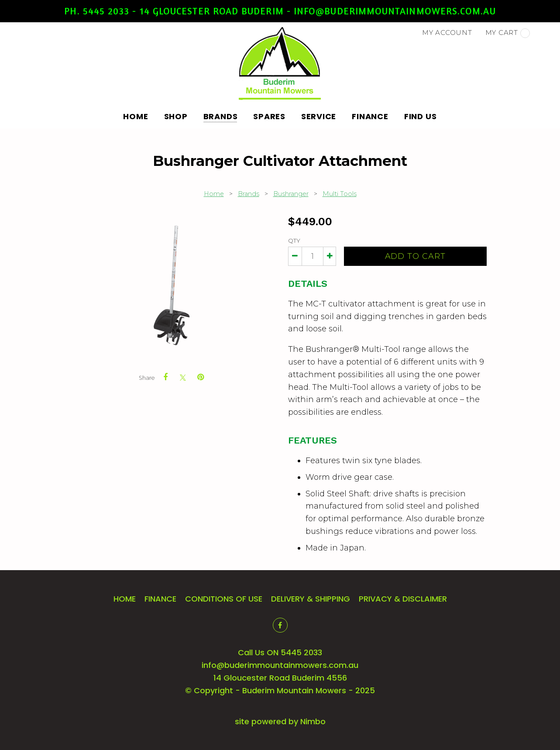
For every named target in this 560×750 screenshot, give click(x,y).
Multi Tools (340, 194)
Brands (221, 116)
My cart (508, 33)
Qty (294, 241)
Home (136, 116)
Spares (269, 116)
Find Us (421, 116)
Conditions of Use (224, 599)
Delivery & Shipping (311, 599)
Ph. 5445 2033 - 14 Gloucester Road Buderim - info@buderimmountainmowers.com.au (280, 11)
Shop (176, 116)
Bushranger (291, 194)
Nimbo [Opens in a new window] (313, 721)
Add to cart (415, 256)
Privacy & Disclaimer (403, 599)
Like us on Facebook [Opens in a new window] (280, 625)
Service (319, 116)
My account (447, 33)
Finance (370, 116)
